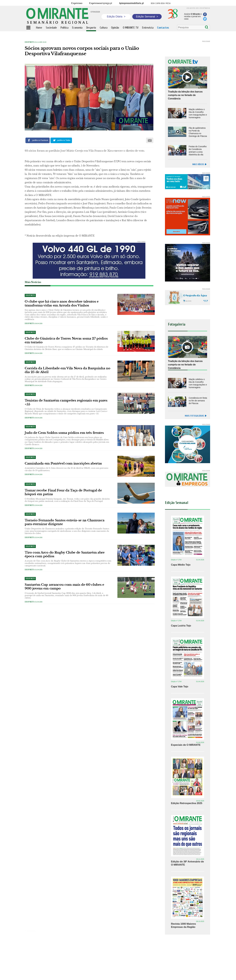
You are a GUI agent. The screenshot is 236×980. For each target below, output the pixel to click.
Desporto (29, 42)
